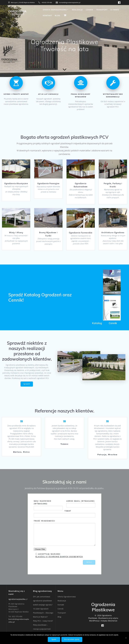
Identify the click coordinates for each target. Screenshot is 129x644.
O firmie (115, 10)
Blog (57, 15)
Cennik (89, 10)
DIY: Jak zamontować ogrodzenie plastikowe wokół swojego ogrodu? (43, 601)
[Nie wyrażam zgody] (126, 638)
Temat (64, 514)
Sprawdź (27, 384)
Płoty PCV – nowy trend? (43, 621)
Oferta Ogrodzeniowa (55, 10)
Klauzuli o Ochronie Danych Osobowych (59, 557)
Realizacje (77, 10)
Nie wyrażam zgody (72, 639)
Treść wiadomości (64, 533)
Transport (102, 10)
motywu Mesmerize (109, 621)
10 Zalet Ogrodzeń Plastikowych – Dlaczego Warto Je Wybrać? (43, 613)
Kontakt (47, 15)
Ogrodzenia (17, 13)
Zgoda (54, 639)
